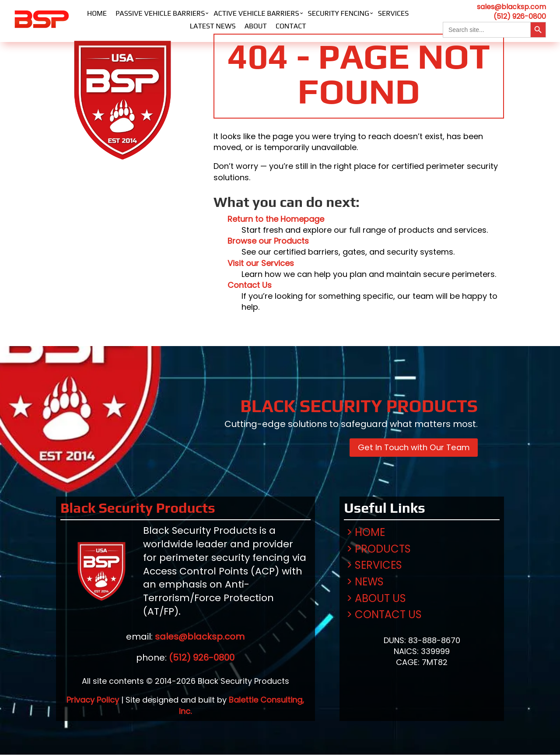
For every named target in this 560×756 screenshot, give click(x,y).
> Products (379, 551)
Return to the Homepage (276, 219)
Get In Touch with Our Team (408, 448)
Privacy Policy (93, 702)
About (256, 26)
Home (97, 13)
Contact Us (250, 285)
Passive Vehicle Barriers (160, 13)
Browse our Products (268, 241)
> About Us (376, 600)
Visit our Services (261, 263)
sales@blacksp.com (511, 7)
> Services (374, 567)
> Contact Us (384, 616)
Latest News (213, 26)
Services (394, 13)
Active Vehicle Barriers (256, 13)
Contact (291, 26)
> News (365, 583)
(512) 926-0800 (520, 16)
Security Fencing (339, 13)
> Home (366, 534)
